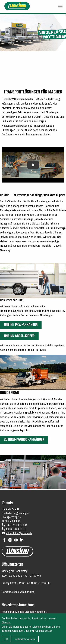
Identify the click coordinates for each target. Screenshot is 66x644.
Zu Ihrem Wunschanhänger (24, 440)
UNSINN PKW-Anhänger (21, 325)
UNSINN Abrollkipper (19, 336)
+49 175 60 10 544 (17, 525)
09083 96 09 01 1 (16, 529)
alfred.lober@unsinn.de (19, 533)
